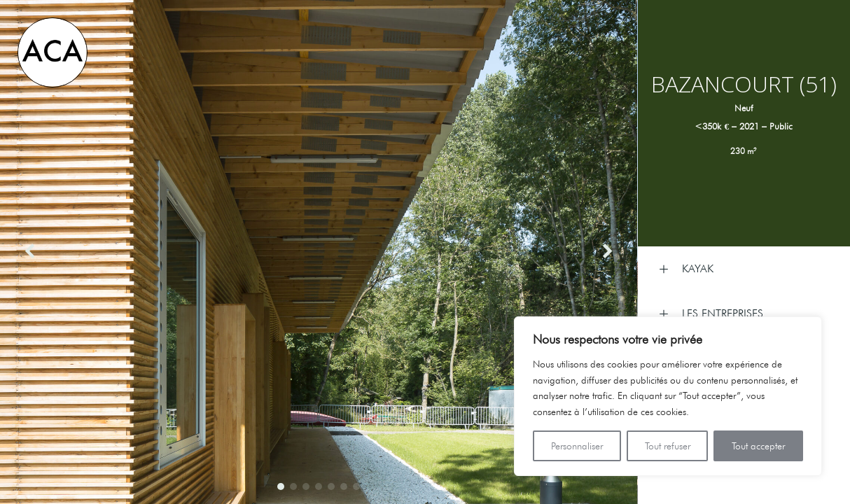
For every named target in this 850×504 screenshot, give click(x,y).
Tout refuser (668, 446)
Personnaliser (577, 446)
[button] (281, 486)
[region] (668, 396)
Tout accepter (758, 446)
